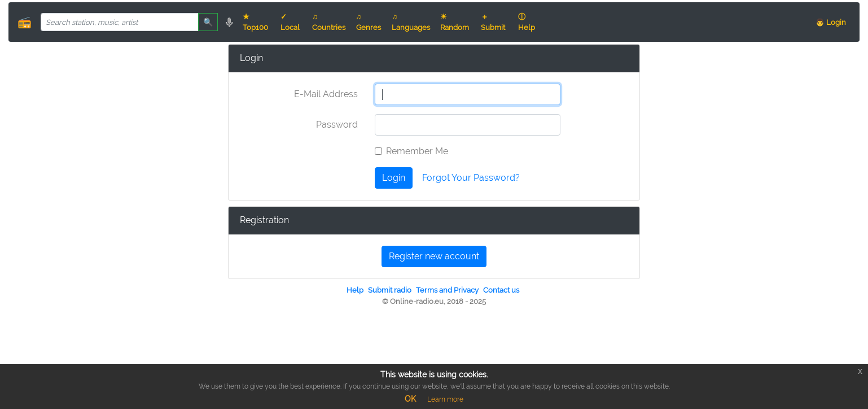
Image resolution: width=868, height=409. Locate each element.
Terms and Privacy (447, 290)
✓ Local (290, 22)
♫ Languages (411, 22)
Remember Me (417, 151)
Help (355, 290)
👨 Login (831, 22)
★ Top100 (255, 22)
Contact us (501, 290)
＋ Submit (493, 22)
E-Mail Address (326, 94)
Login (394, 178)
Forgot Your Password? (471, 178)
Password (337, 125)
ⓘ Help (527, 22)
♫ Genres (369, 22)
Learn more (445, 399)
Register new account (434, 256)
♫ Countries (329, 22)
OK (410, 399)
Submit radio (390, 290)
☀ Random (455, 22)
